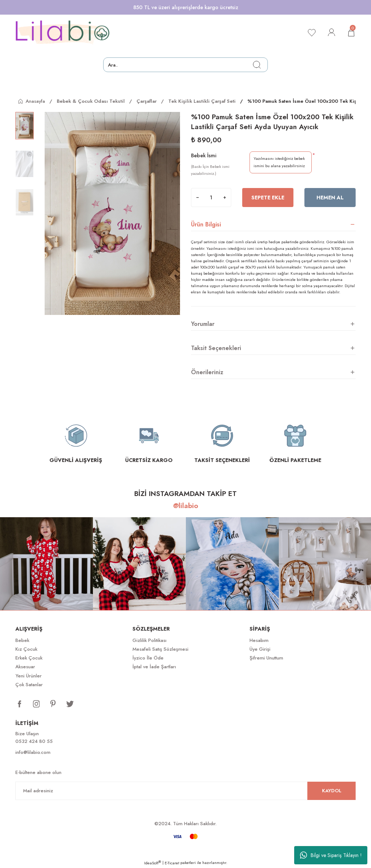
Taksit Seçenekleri (216, 348)
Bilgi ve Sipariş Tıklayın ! (331, 855)
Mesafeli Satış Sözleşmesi (160, 649)
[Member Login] (331, 33)
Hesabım (259, 640)
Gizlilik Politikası (149, 640)
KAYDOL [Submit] (332, 791)
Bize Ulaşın (27, 734)
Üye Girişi (260, 649)
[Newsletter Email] (185, 791)
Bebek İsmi (204, 155)
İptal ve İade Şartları (154, 667)
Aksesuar (25, 667)
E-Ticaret (172, 863)
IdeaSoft (153, 863)
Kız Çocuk (26, 649)
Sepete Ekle (268, 198)
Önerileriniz (207, 372)
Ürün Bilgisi (206, 224)
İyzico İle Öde (148, 658)
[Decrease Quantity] (198, 198)
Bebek (22, 640)
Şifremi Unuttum (266, 658)
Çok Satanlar (29, 685)
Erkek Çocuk (29, 658)
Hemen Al (330, 198)
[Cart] (351, 33)
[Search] (185, 65)
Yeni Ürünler (29, 676)
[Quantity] (211, 198)
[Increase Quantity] (225, 198)
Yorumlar (203, 324)
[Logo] (63, 33)
